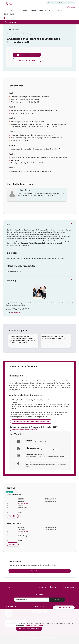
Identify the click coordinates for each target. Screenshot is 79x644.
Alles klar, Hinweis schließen (29, 629)
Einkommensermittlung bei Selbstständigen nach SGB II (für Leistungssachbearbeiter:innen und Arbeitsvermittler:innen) (22, 339)
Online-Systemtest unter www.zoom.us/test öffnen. (31, 421)
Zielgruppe (12, 253)
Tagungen (42, 10)
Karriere (71, 7)
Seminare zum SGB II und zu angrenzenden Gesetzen (28, 34)
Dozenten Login (64, 608)
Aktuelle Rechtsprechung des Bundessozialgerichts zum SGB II (54, 337)
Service (52, 10)
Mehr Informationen (34, 626)
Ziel (9, 224)
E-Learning (23, 10)
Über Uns (61, 10)
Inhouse (33, 10)
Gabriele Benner (23, 503)
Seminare (13, 10)
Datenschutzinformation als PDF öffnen (23, 430)
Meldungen (9, 14)
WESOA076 (15, 30)
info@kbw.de (16, 312)
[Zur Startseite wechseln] (5, 10)
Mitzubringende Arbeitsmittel (21, 266)
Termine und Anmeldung (27, 55)
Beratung (11, 281)
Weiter (57, 600)
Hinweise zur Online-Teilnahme (22, 366)
